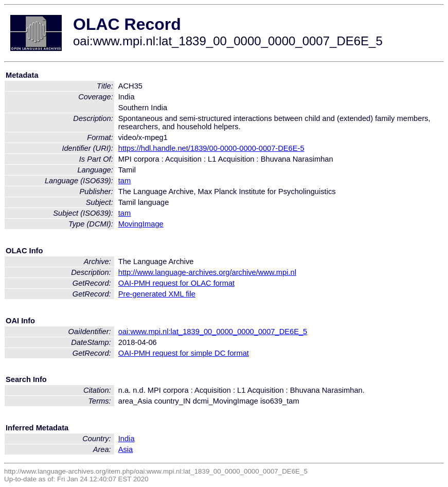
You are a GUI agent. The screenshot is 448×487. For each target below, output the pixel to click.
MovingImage (141, 224)
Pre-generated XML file (157, 294)
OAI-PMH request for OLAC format (176, 283)
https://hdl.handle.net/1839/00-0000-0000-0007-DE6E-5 (211, 148)
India (127, 439)
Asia (126, 449)
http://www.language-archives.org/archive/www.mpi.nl (207, 272)
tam (124, 181)
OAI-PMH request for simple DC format (184, 353)
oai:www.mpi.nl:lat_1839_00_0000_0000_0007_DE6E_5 (213, 332)
